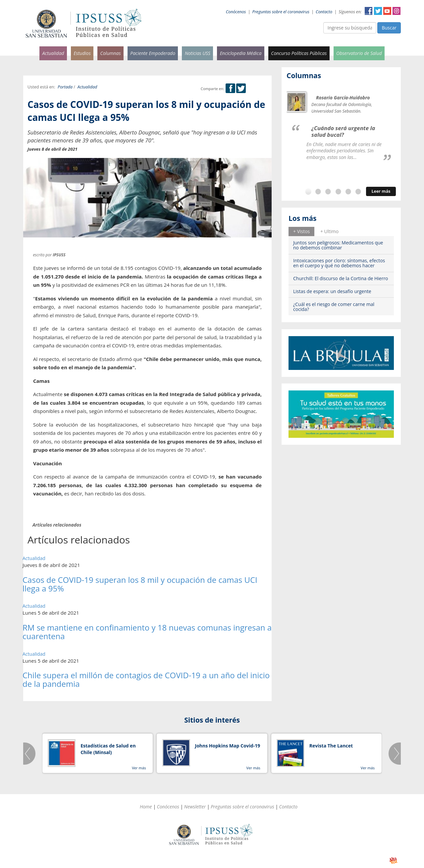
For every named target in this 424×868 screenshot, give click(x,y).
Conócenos (236, 12)
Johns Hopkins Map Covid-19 (228, 746)
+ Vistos (301, 231)
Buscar (389, 28)
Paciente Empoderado (153, 53)
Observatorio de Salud (359, 53)
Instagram (397, 11)
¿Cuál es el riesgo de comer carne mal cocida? (334, 307)
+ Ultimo (329, 231)
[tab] (301, 231)
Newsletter (195, 807)
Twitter (378, 11)
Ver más (139, 768)
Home (146, 807)
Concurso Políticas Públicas (299, 53)
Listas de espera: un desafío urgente (332, 291)
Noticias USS (198, 53)
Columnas (110, 53)
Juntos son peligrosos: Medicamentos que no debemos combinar (338, 245)
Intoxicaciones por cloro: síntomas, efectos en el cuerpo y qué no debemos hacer (339, 263)
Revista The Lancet (331, 746)
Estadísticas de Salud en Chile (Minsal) (108, 749)
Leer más (381, 191)
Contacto (324, 12)
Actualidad (53, 53)
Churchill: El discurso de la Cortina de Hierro (341, 278)
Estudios (82, 53)
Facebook (369, 11)
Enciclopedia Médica (241, 53)
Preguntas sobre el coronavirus (281, 12)
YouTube (387, 11)
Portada (65, 87)
